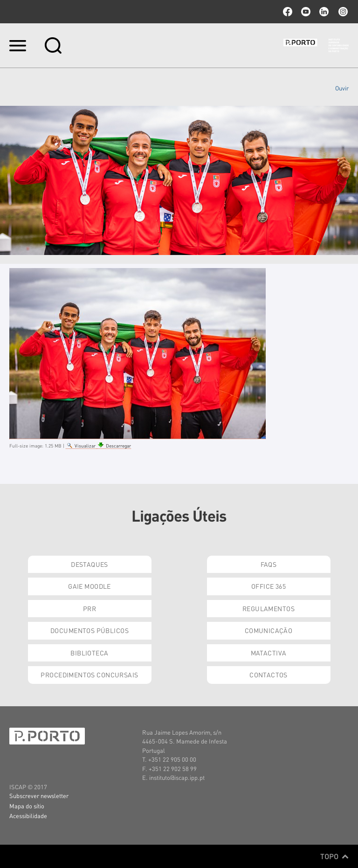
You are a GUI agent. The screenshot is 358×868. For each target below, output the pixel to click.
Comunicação (269, 630)
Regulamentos (268, 608)
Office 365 (268, 586)
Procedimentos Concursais (89, 675)
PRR (89, 608)
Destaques (89, 564)
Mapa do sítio (27, 806)
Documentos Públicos (89, 630)
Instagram (342, 12)
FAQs (269, 564)
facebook (288, 12)
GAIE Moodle (89, 586)
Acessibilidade (28, 816)
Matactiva (269, 653)
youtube (306, 12)
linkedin (324, 12)
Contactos (268, 675)
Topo (334, 856)
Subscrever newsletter (39, 796)
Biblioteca (89, 653)
